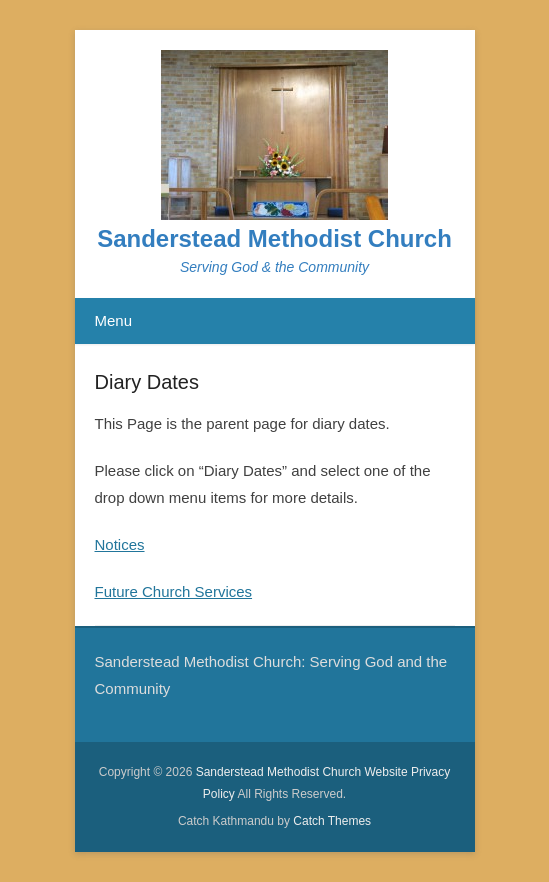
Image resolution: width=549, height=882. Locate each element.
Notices (120, 544)
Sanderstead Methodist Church (274, 238)
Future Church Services (174, 591)
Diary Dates (147, 382)
